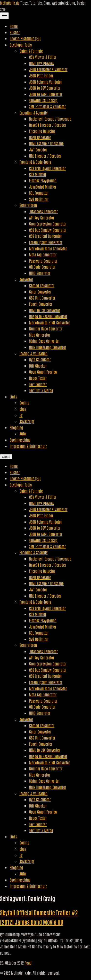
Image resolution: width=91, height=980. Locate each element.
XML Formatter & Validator (47, 106)
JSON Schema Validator (45, 82)
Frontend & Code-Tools (35, 162)
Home (14, 26)
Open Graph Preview (43, 372)
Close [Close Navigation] (6, 457)
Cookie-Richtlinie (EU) (25, 38)
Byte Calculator (40, 359)
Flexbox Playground (43, 180)
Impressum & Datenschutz (28, 446)
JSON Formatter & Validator (48, 69)
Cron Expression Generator (48, 224)
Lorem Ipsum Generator (46, 242)
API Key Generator (42, 218)
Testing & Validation (33, 353)
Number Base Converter (46, 329)
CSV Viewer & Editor (43, 57)
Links (13, 397)
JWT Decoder (38, 150)
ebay (23, 409)
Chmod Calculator (42, 285)
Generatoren (28, 205)
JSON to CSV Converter (45, 88)
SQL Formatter (39, 193)
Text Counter (38, 384)
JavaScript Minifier (43, 187)
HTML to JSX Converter (45, 310)
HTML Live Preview (42, 63)
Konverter (26, 279)
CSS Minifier (38, 174)
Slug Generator (40, 335)
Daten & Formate (31, 51)
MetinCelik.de (10, 3)
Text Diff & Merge (41, 390)
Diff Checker (38, 366)
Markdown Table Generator (48, 248)
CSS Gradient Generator (45, 236)
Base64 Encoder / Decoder (48, 125)
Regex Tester (38, 378)
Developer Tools (21, 45)
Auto (23, 433)
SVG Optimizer (39, 199)
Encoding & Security (33, 113)
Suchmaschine (20, 440)
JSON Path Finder (41, 75)
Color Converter (40, 292)
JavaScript (27, 421)
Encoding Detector (42, 131)
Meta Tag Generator (43, 254)
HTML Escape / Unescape (46, 143)
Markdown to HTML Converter (50, 322)
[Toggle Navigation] (4, 16)
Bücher (15, 32)
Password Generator (43, 261)
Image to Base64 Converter (48, 316)
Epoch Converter (41, 304)
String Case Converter (44, 341)
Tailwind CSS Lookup (43, 100)
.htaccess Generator (43, 211)
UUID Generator (40, 273)
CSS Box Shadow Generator (48, 230)
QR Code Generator (42, 267)
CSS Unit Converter (42, 298)
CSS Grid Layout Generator (47, 168)
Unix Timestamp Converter (48, 347)
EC (21, 415)
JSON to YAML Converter (46, 94)
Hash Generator (40, 137)
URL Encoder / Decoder (45, 156)
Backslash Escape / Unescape (50, 119)
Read (28, 963)
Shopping (16, 427)
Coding (24, 403)
